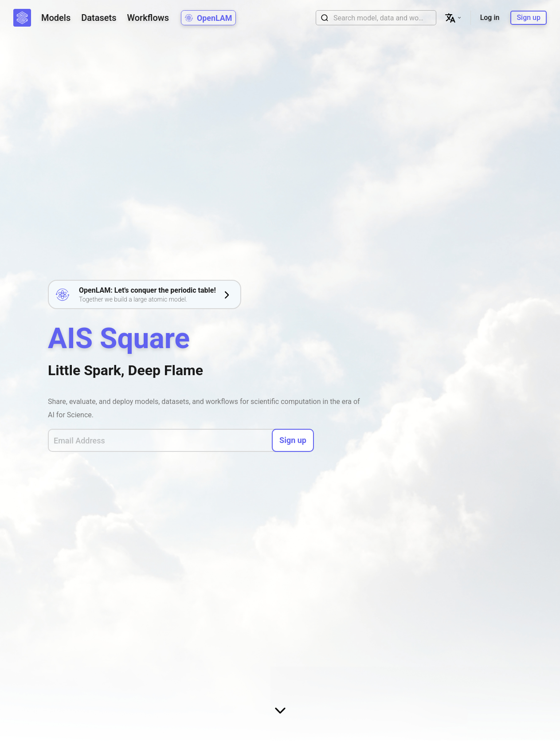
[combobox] (380, 18)
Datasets (99, 18)
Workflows (148, 18)
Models (56, 18)
